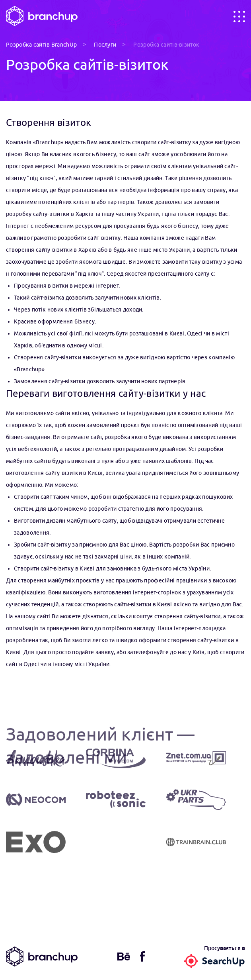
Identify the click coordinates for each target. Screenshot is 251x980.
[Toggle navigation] (239, 17)
